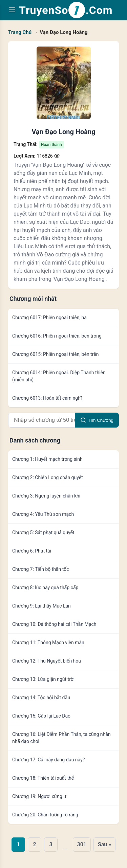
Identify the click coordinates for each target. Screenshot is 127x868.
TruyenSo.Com (66, 10)
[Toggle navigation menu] (12, 10)
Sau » (104, 844)
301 (82, 844)
